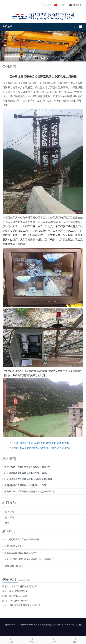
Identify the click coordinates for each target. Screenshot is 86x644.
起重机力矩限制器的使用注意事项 (21, 553)
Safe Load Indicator (14, 566)
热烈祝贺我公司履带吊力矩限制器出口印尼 (25, 485)
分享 (11, 640)
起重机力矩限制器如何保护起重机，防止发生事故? (29, 559)
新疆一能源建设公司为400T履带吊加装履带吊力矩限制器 (41, 443)
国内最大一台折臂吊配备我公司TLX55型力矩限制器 (29, 491)
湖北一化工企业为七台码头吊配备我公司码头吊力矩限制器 (42, 448)
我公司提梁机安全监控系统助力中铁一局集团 (26, 473)
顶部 (75, 640)
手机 (32, 640)
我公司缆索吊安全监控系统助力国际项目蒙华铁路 (28, 479)
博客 (7, 523)
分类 (54, 640)
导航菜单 (7, 27)
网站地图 (78, 625)
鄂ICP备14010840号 (65, 625)
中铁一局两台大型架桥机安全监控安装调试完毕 (27, 467)
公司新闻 (10, 512)
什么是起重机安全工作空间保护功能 (22, 539)
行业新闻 (10, 517)
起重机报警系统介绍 (14, 546)
